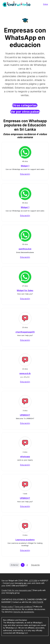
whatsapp (25, 457)
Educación (25, 174)
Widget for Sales (25, 290)
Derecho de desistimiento (24, 612)
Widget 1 (25, 166)
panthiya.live (25, 249)
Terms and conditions (23, 607)
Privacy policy (7, 607)
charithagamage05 (25, 332)
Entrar (46, 4)
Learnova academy (25, 540)
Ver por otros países (25, 112)
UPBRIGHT (25, 415)
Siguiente (35, 565)
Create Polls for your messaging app (16, 590)
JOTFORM (33, 581)
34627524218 (38, 602)
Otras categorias (25, 105)
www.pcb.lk (25, 373)
